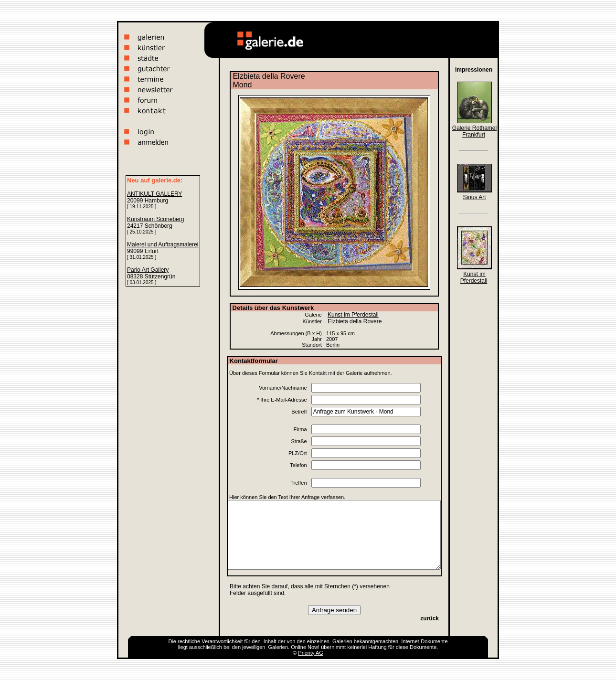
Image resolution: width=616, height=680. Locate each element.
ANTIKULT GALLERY (154, 194)
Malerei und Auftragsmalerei (163, 244)
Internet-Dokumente (424, 641)
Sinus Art (474, 197)
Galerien (342, 641)
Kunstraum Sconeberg (155, 219)
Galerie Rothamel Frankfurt (474, 131)
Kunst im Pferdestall (353, 315)
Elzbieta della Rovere (355, 321)
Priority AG (311, 653)
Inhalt (270, 641)
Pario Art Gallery (148, 270)
